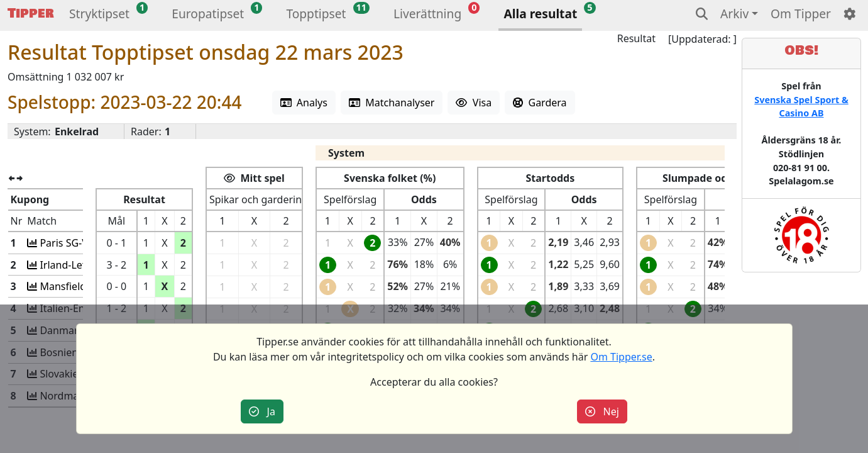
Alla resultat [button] (540, 14)
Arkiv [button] (734, 14)
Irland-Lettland (73, 265)
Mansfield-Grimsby (82, 286)
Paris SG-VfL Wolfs (80, 243)
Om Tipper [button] (801, 14)
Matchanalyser (392, 103)
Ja (262, 411)
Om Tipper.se (621, 357)
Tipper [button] (31, 14)
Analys (304, 103)
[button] (99, 15)
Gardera (540, 103)
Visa (474, 103)
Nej (602, 411)
